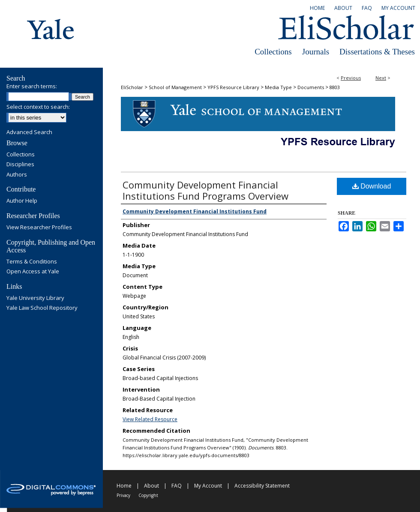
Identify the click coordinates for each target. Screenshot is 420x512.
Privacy (123, 495)
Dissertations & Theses (377, 52)
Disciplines (20, 165)
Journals (316, 52)
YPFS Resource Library (233, 87)
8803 (335, 87)
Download (372, 186)
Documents (311, 87)
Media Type (278, 87)
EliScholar (132, 87)
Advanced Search (29, 132)
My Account (208, 486)
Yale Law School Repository (42, 308)
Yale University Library (35, 298)
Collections (273, 52)
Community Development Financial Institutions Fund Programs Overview (205, 190)
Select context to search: (38, 107)
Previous (351, 78)
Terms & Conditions (32, 262)
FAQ (177, 486)
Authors (17, 175)
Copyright (148, 495)
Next (381, 78)
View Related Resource (150, 419)
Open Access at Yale (33, 272)
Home (124, 486)
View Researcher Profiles (39, 228)
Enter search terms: (32, 86)
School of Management (175, 87)
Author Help (22, 201)
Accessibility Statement (262, 486)
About (151, 486)
